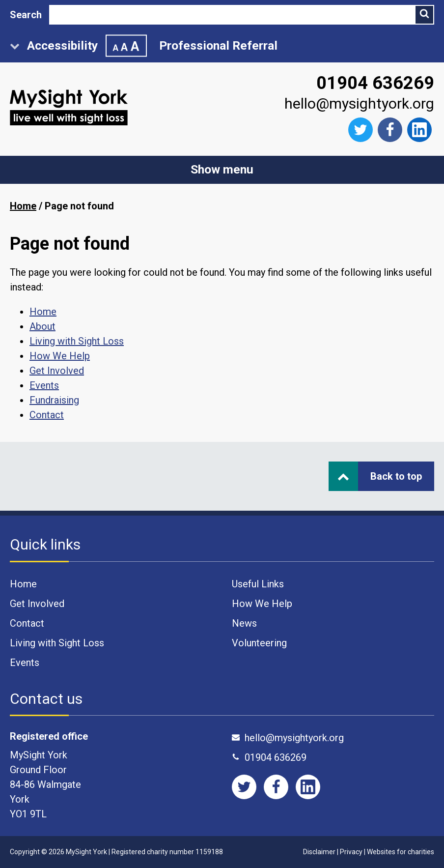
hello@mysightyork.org (359, 103)
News (244, 623)
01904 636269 (375, 83)
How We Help (60, 356)
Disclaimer (319, 852)
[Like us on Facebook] (390, 130)
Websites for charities (401, 852)
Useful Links (258, 584)
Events (44, 385)
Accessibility (78, 46)
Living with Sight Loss (77, 341)
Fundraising (54, 400)
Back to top (380, 476)
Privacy (351, 852)
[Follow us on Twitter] (361, 130)
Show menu (222, 169)
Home (23, 206)
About (42, 326)
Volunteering (259, 643)
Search (26, 15)
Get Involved (57, 371)
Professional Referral (218, 45)
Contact (47, 415)
